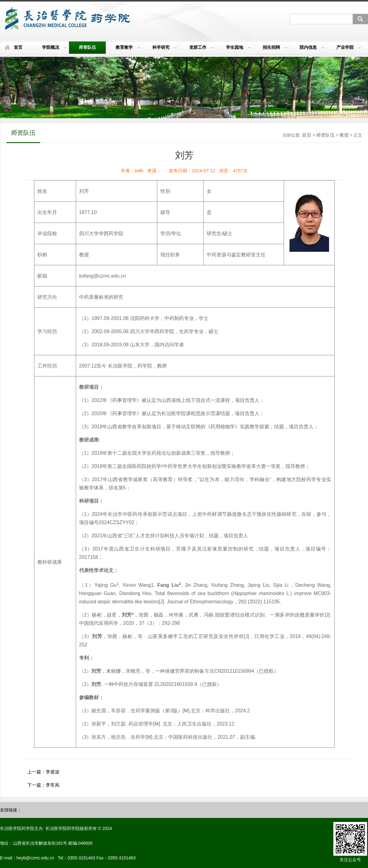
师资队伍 (91, 47)
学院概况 (54, 47)
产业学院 (349, 47)
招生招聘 (275, 47)
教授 (344, 135)
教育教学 (128, 47)
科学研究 (165, 47)
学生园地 (238, 47)
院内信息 (312, 47)
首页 (18, 47)
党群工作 (201, 47)
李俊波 (53, 772)
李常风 (53, 785)
